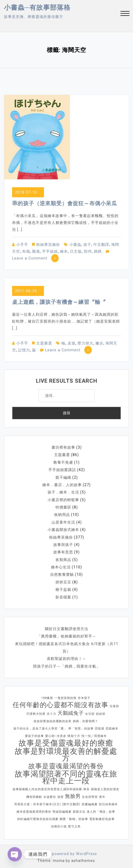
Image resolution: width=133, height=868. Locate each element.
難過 (36, 251)
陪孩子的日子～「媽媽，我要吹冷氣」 (67, 664)
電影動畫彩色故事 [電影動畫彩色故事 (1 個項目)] (102, 816)
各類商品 (63, 558)
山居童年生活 (63, 521)
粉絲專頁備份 (48, 244)
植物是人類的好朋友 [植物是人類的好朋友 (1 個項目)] (105, 787)
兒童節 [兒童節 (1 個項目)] (114, 704)
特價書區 (63, 506)
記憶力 (24, 350)
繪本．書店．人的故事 (62, 484)
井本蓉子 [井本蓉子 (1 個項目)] (84, 695)
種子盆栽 (63, 588)
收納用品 (62, 514)
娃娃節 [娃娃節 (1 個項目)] (101, 711)
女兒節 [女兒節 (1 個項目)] (90, 711)
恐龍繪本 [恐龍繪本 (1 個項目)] (112, 726)
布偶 (26, 251)
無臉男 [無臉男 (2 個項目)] (73, 793)
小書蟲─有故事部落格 (37, 8)
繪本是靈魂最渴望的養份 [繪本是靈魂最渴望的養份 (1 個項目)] (34, 809)
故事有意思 (63, 551)
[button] (125, 14)
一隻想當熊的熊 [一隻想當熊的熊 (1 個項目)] (65, 695)
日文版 (76, 251)
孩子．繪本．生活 (63, 492)
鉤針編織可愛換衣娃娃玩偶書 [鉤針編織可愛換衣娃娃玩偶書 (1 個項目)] (38, 816)
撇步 (99, 343)
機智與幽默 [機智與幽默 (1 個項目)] (34, 794)
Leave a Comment (29, 258)
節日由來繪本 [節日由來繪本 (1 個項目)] (108, 802)
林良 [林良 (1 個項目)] (86, 787)
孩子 (87, 244)
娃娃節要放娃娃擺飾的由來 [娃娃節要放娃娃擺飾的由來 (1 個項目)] (53, 719)
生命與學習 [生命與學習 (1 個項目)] (90, 794)
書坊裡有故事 (63, 447)
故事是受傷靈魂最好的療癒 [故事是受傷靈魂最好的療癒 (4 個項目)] (66, 740)
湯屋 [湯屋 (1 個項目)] (60, 794)
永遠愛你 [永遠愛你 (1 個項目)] (50, 794)
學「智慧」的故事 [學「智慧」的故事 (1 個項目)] (81, 726)
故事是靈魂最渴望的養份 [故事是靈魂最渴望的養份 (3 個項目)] (66, 764)
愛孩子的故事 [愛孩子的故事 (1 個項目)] (34, 733)
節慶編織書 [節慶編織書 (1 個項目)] (90, 802)
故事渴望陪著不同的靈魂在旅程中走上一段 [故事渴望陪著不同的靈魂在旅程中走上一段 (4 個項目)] (66, 775)
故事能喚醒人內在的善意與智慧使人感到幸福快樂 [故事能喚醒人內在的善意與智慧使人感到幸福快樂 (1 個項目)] (47, 787)
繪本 (64, 251)
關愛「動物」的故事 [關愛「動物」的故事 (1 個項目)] (74, 816)
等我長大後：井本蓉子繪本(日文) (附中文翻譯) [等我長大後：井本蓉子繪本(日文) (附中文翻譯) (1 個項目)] (47, 802)
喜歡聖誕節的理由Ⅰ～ (66, 656)
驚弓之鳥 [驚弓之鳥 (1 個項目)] (74, 824)
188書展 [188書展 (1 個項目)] (47, 695)
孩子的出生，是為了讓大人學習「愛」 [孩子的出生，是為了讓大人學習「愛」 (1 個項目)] (40, 726)
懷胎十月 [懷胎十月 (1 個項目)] (74, 733)
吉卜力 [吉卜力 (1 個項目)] (52, 711)
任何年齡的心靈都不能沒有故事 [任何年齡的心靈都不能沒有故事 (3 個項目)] (60, 702)
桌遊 (71, 343)
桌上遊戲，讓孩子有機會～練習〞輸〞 (59, 302)
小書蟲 (75, 244)
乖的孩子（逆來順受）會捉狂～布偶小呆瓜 (65, 203)
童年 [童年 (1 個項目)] (102, 794)
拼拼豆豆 (63, 580)
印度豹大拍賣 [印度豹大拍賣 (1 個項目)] (36, 711)
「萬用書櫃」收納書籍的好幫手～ (67, 634)
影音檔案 (63, 595)
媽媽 (98, 251)
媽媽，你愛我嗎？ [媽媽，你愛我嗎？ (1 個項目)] (85, 719)
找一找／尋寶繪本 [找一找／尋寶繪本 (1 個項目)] (94, 733)
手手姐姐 (50, 251)
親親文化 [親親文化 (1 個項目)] (79, 809)
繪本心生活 (61, 565)
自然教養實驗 (62, 573)
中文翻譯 (101, 244)
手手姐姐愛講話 (62, 469)
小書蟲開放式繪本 (63, 529)
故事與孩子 (63, 543)
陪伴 (88, 251)
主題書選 (44, 343)
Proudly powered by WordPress (67, 851)
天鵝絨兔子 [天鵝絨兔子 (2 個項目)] (71, 710)
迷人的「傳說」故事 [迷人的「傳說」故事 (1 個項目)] (101, 809)
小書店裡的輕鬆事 (63, 499)
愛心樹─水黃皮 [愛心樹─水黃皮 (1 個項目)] (56, 733)
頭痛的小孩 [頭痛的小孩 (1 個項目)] (59, 824)
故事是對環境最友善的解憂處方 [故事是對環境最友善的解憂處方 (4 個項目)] (66, 752)
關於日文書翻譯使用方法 (67, 627)
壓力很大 (85, 343)
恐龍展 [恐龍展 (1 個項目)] (100, 726)
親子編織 (63, 477)
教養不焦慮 (63, 462)
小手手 (22, 244)
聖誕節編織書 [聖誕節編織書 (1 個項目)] (62, 809)
